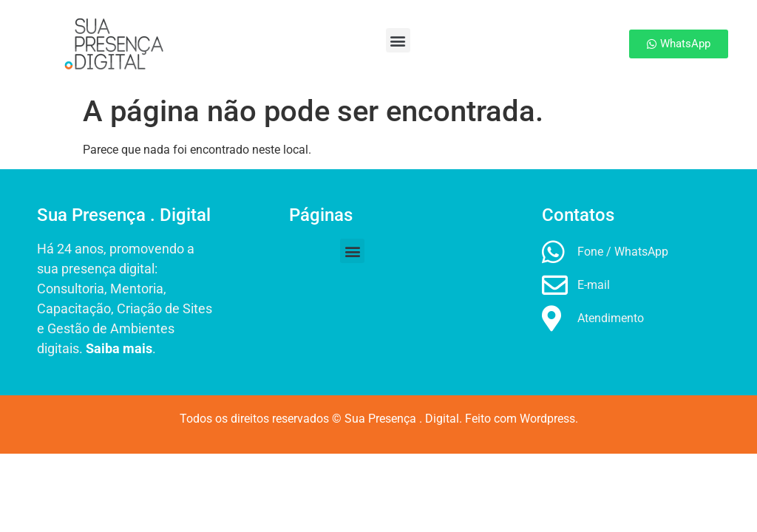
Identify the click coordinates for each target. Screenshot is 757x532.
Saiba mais (119, 348)
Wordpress (547, 419)
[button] (371, 40)
